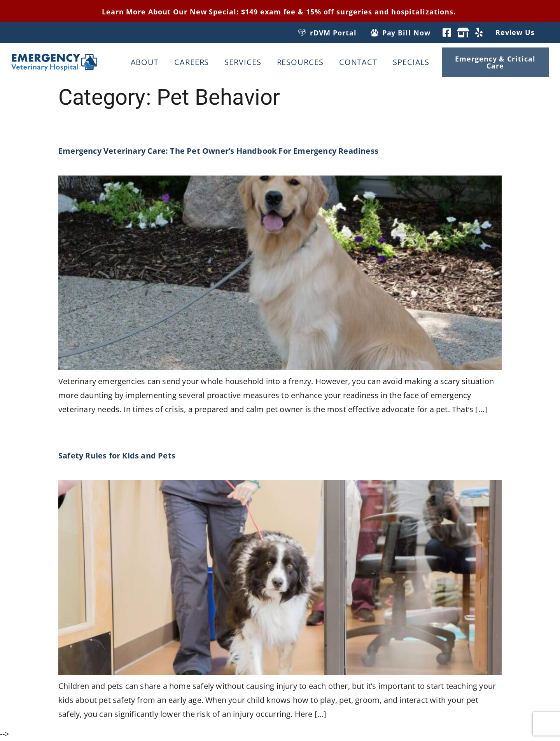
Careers (192, 62)
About (145, 62)
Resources (300, 62)
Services (243, 62)
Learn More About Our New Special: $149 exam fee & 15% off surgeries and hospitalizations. (280, 12)
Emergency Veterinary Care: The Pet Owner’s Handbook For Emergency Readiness (219, 151)
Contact (358, 62)
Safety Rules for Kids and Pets (117, 456)
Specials (411, 62)
